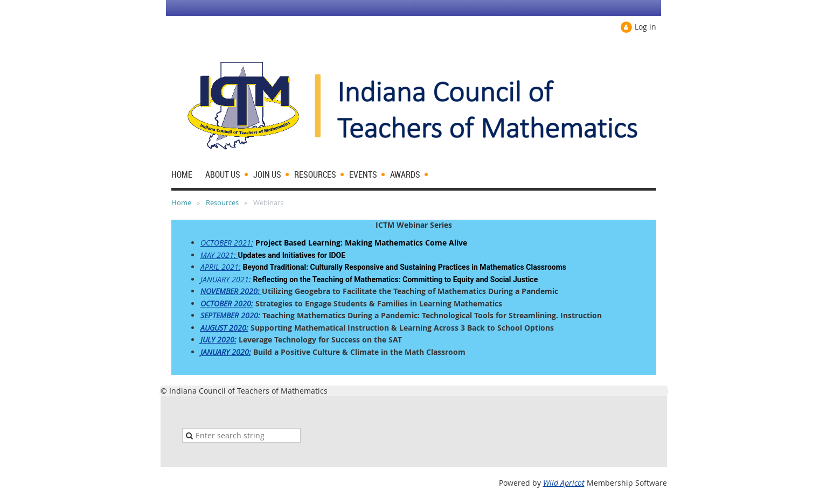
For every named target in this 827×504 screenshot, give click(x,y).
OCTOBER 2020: (227, 303)
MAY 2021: (219, 255)
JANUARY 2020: (226, 352)
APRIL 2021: (221, 267)
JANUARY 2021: (227, 279)
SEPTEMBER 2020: (230, 315)
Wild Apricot (564, 483)
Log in (645, 27)
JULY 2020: (218, 339)
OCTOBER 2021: (227, 243)
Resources (222, 202)
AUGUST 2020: (224, 328)
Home (181, 202)
